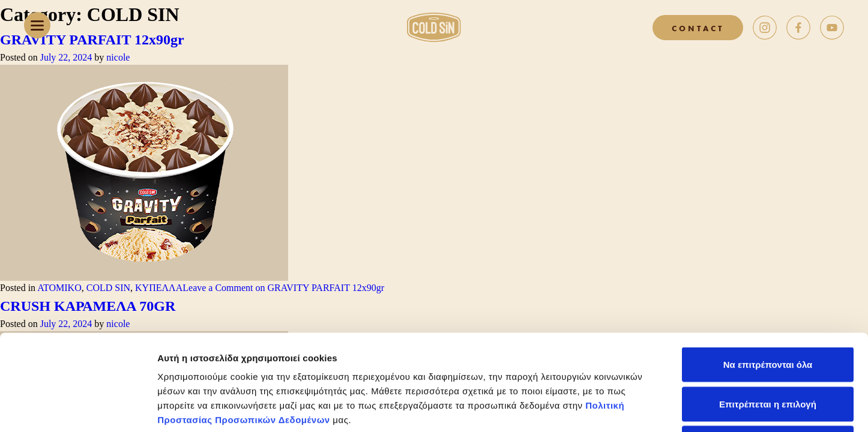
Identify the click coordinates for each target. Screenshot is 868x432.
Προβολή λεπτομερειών (713, 408)
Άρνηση (767, 353)
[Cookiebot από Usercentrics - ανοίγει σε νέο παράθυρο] (78, 409)
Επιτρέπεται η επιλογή (768, 314)
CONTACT (698, 28)
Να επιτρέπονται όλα (768, 274)
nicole (118, 57)
